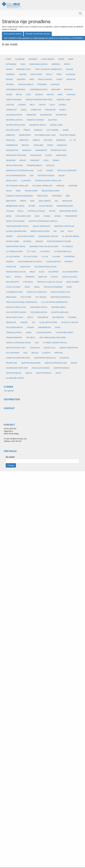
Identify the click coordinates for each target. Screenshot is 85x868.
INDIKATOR (31, 115)
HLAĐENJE (20, 59)
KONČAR (23, 74)
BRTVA (19, 95)
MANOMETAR (41, 150)
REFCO (67, 64)
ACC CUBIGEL (53, 130)
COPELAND (38, 145)
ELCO (70, 231)
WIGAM (9, 69)
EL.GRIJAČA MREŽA (71, 236)
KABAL (37, 287)
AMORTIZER (61, 155)
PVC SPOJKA (41, 297)
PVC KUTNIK (26, 297)
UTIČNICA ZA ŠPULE (36, 211)
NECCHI (35, 353)
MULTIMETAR (58, 317)
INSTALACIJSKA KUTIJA (16, 307)
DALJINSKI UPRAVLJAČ (42, 186)
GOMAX (47, 216)
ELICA (42, 272)
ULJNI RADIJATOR (70, 272)
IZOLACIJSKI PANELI (26, 236)
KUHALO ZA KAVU (70, 277)
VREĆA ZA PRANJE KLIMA (56, 363)
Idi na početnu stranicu (13, 34)
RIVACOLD (27, 150)
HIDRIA (23, 201)
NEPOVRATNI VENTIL (68, 211)
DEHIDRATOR (46, 115)
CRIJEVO (39, 95)
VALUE (9, 191)
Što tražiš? (10, 457)
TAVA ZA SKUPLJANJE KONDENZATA (22, 302)
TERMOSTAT (11, 110)
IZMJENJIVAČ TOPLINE (48, 236)
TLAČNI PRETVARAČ (64, 332)
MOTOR (50, 95)
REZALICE (71, 79)
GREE (71, 59)
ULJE (40, 170)
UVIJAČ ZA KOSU (13, 287)
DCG (25, 353)
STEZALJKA (35, 348)
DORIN (66, 130)
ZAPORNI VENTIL (59, 307)
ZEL (34, 322)
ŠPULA (21, 211)
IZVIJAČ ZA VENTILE (70, 322)
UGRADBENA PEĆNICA (16, 89)
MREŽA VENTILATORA (40, 231)
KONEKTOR (36, 110)
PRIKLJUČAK (43, 196)
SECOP (61, 176)
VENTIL (30, 317)
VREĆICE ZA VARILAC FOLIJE (50, 282)
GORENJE (10, 74)
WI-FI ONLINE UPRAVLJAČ (17, 186)
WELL (8, 277)
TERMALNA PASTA (14, 332)
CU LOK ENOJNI (13, 257)
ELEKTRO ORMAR (68, 135)
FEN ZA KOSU (36, 74)
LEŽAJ (46, 160)
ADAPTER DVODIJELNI (60, 297)
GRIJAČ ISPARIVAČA (41, 226)
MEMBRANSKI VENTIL (15, 206)
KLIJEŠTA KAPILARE (60, 312)
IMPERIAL (56, 64)
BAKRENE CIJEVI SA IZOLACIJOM (44, 246)
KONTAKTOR (61, 115)
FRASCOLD (62, 145)
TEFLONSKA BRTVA (39, 312)
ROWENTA (30, 277)
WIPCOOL (59, 353)
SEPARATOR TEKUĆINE (16, 155)
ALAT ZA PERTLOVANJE (16, 312)
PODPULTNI (11, 267)
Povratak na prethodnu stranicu (38, 34)
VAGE (18, 191)
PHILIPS (55, 277)
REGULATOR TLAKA (15, 317)
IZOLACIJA (11, 140)
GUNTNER (73, 186)
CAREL (29, 332)
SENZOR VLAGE (64, 100)
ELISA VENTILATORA (48, 322)
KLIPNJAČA (26, 181)
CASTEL (42, 105)
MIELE (32, 272)
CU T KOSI (31, 251)
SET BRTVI (31, 338)
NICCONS (48, 140)
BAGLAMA (56, 89)
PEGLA (49, 74)
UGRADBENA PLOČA (39, 89)
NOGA (69, 287)
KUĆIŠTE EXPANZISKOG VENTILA (43, 221)
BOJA (37, 216)
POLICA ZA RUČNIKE (41, 368)
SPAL (33, 201)
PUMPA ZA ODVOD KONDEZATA (19, 196)
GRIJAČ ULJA (50, 348)
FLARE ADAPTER (53, 262)
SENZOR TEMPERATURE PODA (39, 100)
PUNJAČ (30, 327)
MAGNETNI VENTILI (38, 125)
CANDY (59, 79)
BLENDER (21, 79)
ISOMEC (9, 236)
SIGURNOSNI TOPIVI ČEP (17, 368)
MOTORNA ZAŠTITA (14, 120)
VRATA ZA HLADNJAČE (67, 170)
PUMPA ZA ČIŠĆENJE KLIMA (18, 358)
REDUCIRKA (11, 297)
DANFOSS (71, 95)
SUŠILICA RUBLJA (26, 84)
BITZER (32, 206)
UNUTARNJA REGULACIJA (45, 267)
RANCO (63, 110)
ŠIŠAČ (27, 287)
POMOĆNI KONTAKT (35, 120)
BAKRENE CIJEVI (24, 69)
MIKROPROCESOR (65, 206)
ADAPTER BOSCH (44, 373)
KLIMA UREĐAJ (48, 59)
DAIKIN (61, 59)
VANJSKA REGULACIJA (16, 272)
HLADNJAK (71, 74)
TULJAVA (10, 211)
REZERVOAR (12, 363)
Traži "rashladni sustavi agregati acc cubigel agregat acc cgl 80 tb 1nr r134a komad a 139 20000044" (43, 38)
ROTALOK (50, 165)
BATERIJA (68, 89)
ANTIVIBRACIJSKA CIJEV (45, 135)
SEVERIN (10, 84)
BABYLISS (43, 277)
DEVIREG (27, 241)
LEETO (58, 373)
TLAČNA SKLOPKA (44, 332)
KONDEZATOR (12, 150)
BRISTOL (25, 145)
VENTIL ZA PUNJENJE (15, 221)
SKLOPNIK (53, 120)
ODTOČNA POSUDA (46, 176)
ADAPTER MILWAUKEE (31, 363)
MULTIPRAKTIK (12, 282)
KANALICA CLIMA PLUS (37, 292)
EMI (62, 231)
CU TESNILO (68, 246)
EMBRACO (11, 135)
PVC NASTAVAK (13, 353)
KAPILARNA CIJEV (23, 216)
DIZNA (9, 216)
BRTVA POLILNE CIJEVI (16, 348)
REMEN (56, 160)
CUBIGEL (24, 322)
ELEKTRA (10, 105)
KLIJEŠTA (46, 353)
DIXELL (24, 110)
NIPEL (60, 95)
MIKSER (9, 79)
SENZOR (39, 241)
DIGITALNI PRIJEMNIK (53, 287)
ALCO (52, 105)
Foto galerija (9, 391)
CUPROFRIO (69, 257)
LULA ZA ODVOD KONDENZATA (54, 302)
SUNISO (50, 170)
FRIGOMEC (57, 196)
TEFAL (59, 74)
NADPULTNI (25, 267)
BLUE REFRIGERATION (16, 176)
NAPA (32, 79)
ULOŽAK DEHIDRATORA (16, 231)
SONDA (58, 216)
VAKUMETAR (43, 317)
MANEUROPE (25, 135)
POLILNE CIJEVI (13, 130)
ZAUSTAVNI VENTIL (14, 115)
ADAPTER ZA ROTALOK (64, 226)
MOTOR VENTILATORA (16, 125)
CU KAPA (56, 257)
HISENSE (60, 186)
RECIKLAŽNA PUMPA (51, 191)
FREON (27, 130)
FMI (55, 231)
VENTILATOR (36, 155)
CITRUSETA (28, 282)
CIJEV (29, 95)
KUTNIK (49, 155)
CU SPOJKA (45, 251)
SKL (56, 201)
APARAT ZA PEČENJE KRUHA (18, 343)
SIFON (58, 327)
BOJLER (70, 69)
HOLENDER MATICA (39, 307)
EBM (68, 196)
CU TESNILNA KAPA (14, 251)
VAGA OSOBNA (73, 282)
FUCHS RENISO (46, 206)
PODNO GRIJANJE (14, 100)
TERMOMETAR (71, 216)
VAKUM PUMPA (31, 191)
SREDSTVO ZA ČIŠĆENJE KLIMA (20, 170)
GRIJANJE (33, 59)
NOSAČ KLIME (56, 125)
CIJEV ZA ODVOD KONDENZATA (48, 69)
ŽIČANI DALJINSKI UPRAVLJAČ (48, 181)
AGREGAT (38, 130)
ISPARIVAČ (61, 140)
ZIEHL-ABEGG (45, 201)
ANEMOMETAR (44, 327)
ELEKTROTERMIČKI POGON (59, 241)
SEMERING (11, 160)
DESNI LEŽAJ (12, 181)
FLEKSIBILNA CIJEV (14, 292)
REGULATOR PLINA (14, 165)
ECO (37, 343)
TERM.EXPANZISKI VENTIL (17, 226)
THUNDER (72, 317)
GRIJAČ (23, 160)
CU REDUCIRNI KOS (63, 251)
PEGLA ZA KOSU (45, 79)
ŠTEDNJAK (42, 84)
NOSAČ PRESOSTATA (69, 348)
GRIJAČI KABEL (13, 241)
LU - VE (73, 140)
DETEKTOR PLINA (58, 150)
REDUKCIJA (11, 322)
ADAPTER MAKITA (14, 373)
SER (32, 176)
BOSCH (18, 277)
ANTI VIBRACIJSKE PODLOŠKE (53, 338)
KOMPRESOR (12, 145)
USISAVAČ (55, 84)
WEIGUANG (67, 201)
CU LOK (45, 257)
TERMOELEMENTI (34, 165)
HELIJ (32, 105)
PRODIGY (69, 262)
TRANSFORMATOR (14, 338)
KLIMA (8, 59)
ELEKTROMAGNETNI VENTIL (30, 262)
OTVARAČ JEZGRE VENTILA (55, 343)
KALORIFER (53, 272)
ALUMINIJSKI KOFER (15, 378)
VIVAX (23, 64)
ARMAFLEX (24, 140)
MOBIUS (36, 140)
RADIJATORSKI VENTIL (16, 246)
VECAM (52, 211)
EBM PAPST (11, 201)
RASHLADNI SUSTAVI (38, 64)
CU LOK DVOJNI (31, 257)
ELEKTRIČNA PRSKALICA (45, 358)
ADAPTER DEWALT (62, 368)
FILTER (9, 95)
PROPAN (10, 262)
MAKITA (29, 373)
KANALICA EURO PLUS (60, 292)
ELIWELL (63, 105)
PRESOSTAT (50, 110)
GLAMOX (22, 105)
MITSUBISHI (11, 64)
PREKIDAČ (35, 160)
